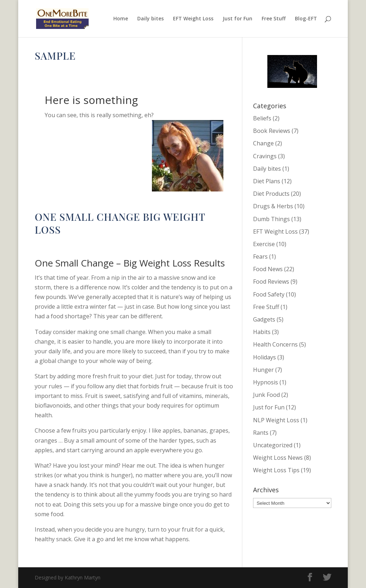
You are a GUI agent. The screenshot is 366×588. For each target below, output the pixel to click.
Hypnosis (266, 382)
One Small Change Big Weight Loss (120, 223)
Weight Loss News (278, 458)
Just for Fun (238, 19)
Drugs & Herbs (273, 206)
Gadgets (264, 319)
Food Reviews (271, 281)
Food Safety (269, 294)
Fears (260, 256)
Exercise (264, 244)
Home (121, 19)
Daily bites (150, 19)
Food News (268, 269)
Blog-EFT (306, 19)
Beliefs (262, 118)
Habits (262, 332)
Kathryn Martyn (62, 71)
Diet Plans (267, 181)
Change (130, 245)
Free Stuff (274, 19)
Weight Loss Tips (276, 470)
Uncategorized (273, 445)
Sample (55, 56)
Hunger (263, 370)
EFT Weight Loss (193, 19)
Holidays (264, 357)
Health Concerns (275, 344)
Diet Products (271, 194)
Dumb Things (271, 219)
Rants (261, 433)
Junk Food (266, 395)
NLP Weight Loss (276, 420)
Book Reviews (272, 131)
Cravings (265, 156)
